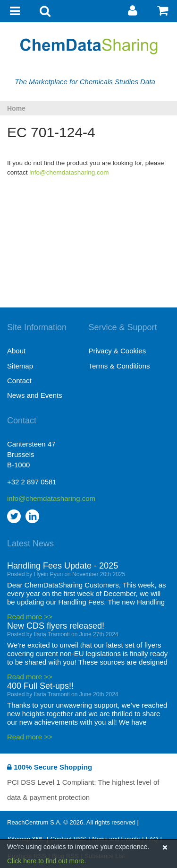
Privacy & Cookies (118, 351)
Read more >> (30, 617)
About (16, 351)
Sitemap (20, 366)
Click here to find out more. (46, 861)
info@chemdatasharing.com (69, 172)
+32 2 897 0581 (32, 482)
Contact (19, 381)
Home (16, 108)
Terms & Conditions (119, 366)
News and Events (35, 395)
